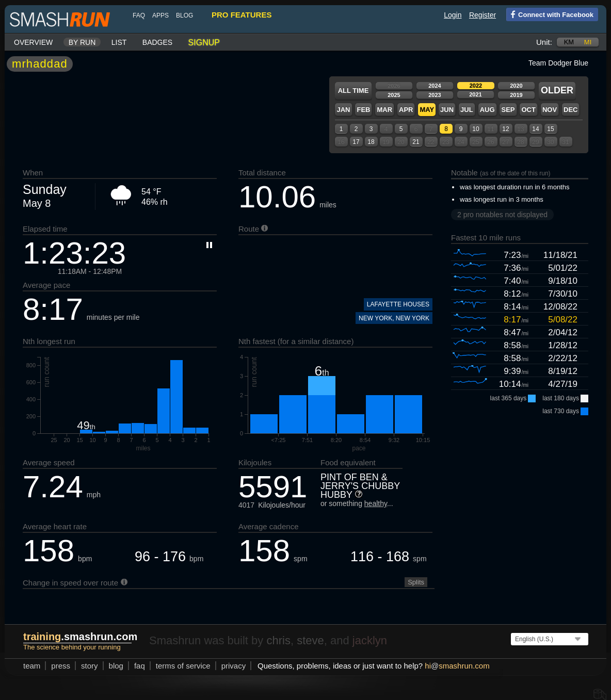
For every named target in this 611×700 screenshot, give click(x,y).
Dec (570, 110)
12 (505, 129)
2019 (516, 95)
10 (476, 129)
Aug (487, 110)
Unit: (544, 42)
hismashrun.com (457, 666)
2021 (475, 94)
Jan (343, 110)
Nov (550, 110)
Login (453, 15)
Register (483, 15)
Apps (160, 15)
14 (535, 129)
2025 (394, 95)
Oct (528, 110)
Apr (406, 110)
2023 (435, 95)
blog (184, 15)
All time (353, 91)
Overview (33, 42)
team (32, 666)
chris (278, 640)
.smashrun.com (80, 637)
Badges (157, 42)
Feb (363, 110)
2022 (476, 86)
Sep (508, 110)
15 (550, 129)
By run (82, 42)
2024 (435, 86)
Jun (447, 110)
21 (416, 142)
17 (356, 142)
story (90, 666)
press (61, 666)
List (119, 42)
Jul (467, 110)
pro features (242, 15)
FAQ (139, 15)
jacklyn (370, 640)
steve (310, 640)
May (427, 110)
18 (371, 142)
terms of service (183, 666)
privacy (234, 666)
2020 (516, 86)
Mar (384, 110)
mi (588, 42)
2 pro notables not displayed (502, 215)
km (569, 42)
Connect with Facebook (550, 14)
